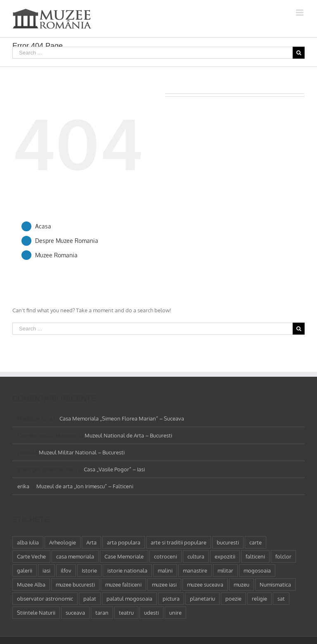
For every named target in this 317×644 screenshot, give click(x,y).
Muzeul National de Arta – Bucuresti (128, 435)
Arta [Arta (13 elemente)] (91, 542)
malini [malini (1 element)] (165, 570)
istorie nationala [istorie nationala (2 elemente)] (127, 570)
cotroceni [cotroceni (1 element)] (166, 556)
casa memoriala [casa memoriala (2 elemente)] (75, 556)
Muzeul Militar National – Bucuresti (82, 452)
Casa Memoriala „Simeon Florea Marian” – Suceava (122, 418)
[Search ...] (153, 53)
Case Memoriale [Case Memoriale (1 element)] (124, 556)
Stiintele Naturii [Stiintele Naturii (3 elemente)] (36, 613)
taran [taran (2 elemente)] (102, 613)
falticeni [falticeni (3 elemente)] (255, 556)
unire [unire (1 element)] (175, 613)
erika (23, 486)
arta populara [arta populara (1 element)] (124, 542)
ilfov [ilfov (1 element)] (66, 570)
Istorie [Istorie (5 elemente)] (89, 570)
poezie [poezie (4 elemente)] (233, 599)
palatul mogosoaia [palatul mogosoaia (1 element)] (129, 599)
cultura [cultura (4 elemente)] (196, 556)
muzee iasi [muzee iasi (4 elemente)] (164, 585)
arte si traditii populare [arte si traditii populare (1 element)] (179, 542)
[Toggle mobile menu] (300, 13)
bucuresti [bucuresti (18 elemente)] (228, 542)
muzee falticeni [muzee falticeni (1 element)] (123, 585)
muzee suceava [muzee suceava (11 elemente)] (205, 585)
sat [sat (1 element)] (281, 599)
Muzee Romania (56, 255)
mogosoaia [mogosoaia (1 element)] (257, 570)
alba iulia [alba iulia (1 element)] (28, 542)
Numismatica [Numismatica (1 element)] (275, 585)
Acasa (43, 226)
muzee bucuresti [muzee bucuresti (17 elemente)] (75, 585)
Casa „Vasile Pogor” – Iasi (114, 469)
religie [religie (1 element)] (259, 599)
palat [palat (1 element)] (90, 599)
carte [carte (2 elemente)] (255, 542)
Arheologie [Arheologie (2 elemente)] (63, 542)
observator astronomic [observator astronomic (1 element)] (45, 599)
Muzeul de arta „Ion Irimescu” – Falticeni (85, 486)
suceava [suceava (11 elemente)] (75, 613)
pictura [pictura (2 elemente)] (171, 599)
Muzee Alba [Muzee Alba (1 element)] (31, 585)
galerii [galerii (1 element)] (25, 570)
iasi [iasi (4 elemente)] (46, 570)
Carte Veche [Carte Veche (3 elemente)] (31, 556)
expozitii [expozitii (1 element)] (225, 556)
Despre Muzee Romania (67, 241)
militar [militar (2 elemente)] (225, 570)
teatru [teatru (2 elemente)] (126, 613)
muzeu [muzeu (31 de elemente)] (241, 585)
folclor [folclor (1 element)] (283, 556)
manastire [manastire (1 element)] (195, 570)
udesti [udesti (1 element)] (151, 613)
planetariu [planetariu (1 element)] (202, 599)
